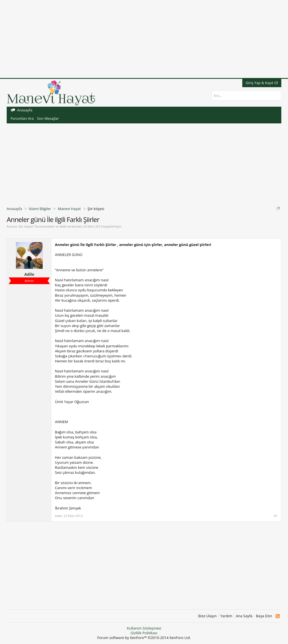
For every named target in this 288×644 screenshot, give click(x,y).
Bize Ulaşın (207, 616)
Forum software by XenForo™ (144, 638)
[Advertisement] (144, 39)
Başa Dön (264, 616)
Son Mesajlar (48, 118)
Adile (63, 226)
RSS (278, 616)
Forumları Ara (22, 118)
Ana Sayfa (244, 616)
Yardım (226, 616)
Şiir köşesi (26, 226)
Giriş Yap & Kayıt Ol (262, 83)
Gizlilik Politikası (144, 633)
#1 (276, 516)
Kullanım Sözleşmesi (144, 628)
